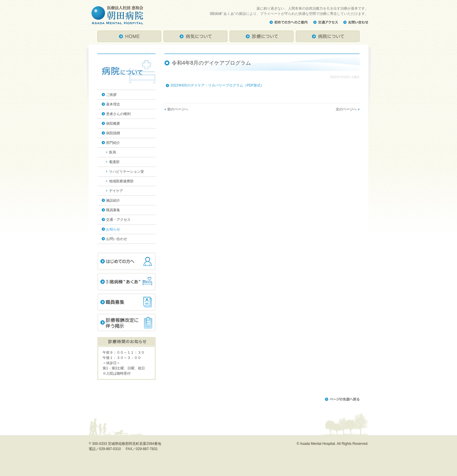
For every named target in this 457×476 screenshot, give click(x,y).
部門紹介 (113, 143)
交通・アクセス (118, 220)
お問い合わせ (117, 239)
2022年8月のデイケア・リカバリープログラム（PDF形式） (217, 85)
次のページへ (346, 109)
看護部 (114, 162)
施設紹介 (113, 200)
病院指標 (113, 133)
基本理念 (113, 104)
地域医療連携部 (121, 181)
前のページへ (178, 109)
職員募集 (113, 210)
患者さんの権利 (118, 114)
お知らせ (113, 229)
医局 (113, 152)
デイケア (116, 191)
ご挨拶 (111, 95)
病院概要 (113, 124)
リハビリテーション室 (126, 172)
